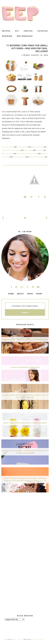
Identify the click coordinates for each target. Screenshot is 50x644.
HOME (11, 294)
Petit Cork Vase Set (8, 147)
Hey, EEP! (17, 639)
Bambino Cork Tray (38, 147)
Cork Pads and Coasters (37, 157)
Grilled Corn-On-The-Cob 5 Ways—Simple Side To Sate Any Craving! (25, 396)
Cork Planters (28, 150)
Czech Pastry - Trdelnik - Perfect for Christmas (25, 339)
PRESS (30, 294)
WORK (39, 294)
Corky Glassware (23, 147)
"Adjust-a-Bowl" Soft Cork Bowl (11, 150)
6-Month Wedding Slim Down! (25, 367)
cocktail (43, 31)
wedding (7, 36)
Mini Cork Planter (8, 154)
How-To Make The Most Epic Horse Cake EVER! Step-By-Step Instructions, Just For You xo (25, 480)
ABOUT (20, 294)
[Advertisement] (21, 514)
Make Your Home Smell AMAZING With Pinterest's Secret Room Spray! (25, 452)
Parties (28, 31)
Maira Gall (38, 639)
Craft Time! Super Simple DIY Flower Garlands (25, 423)
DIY (17, 31)
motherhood (25, 36)
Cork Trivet (40, 150)
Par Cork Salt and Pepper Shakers (27, 154)
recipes (6, 31)
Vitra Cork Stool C (20, 157)
